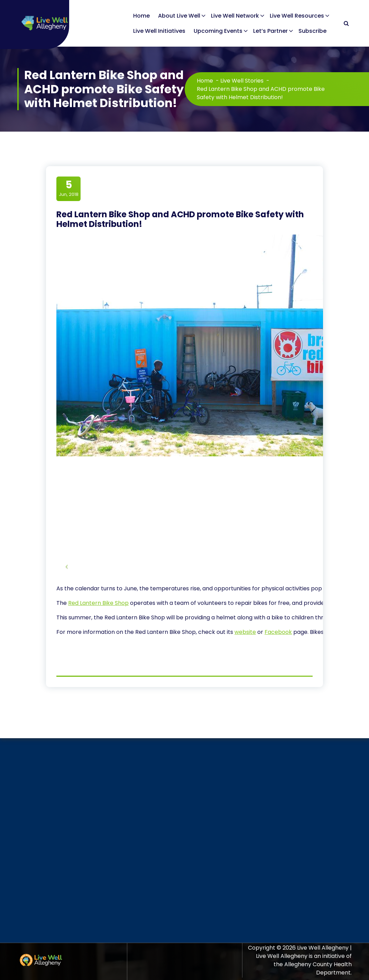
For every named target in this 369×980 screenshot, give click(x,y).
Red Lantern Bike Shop (98, 603)
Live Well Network (235, 16)
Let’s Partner (270, 31)
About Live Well (179, 16)
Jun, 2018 (69, 188)
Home (141, 16)
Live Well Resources (297, 16)
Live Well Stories (242, 81)
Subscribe (312, 31)
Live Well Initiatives (159, 31)
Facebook (278, 632)
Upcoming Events (218, 31)
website (245, 632)
